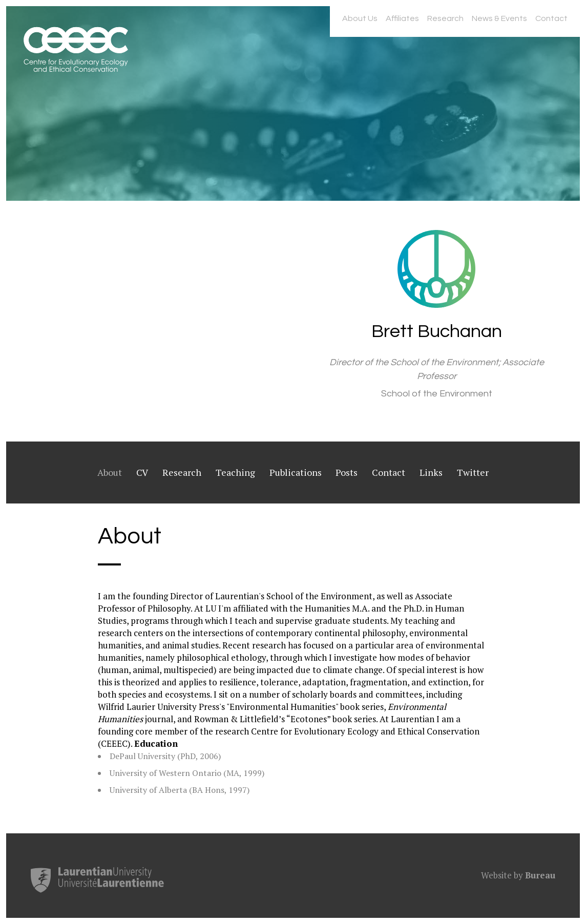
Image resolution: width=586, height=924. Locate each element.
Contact (551, 18)
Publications (296, 472)
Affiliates (402, 18)
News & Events (499, 18)
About (110, 472)
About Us (360, 18)
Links (431, 472)
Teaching (235, 472)
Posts (347, 472)
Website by (518, 875)
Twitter (473, 472)
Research (445, 18)
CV (142, 472)
